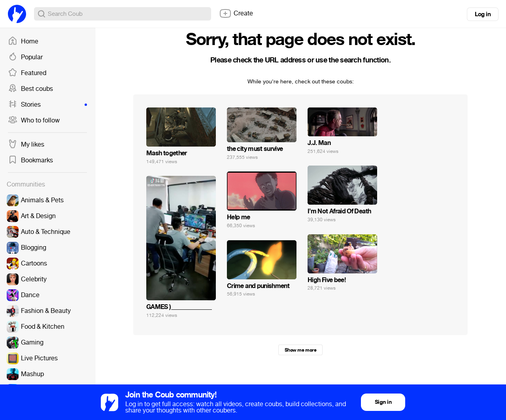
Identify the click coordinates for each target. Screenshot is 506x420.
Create (236, 13)
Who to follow (34, 121)
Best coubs (30, 89)
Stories (47, 105)
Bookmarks (30, 160)
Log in (483, 14)
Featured (27, 73)
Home (23, 41)
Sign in (383, 402)
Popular (25, 57)
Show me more (300, 350)
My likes (26, 145)
